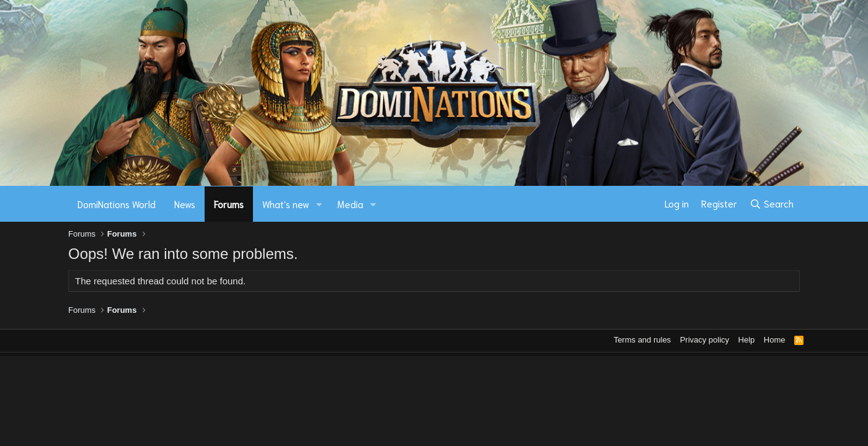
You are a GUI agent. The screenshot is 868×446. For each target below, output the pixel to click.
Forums (229, 204)
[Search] (772, 204)
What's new (286, 204)
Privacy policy (705, 340)
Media (350, 204)
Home (775, 340)
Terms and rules (642, 340)
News (185, 204)
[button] (319, 204)
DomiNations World (117, 204)
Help (747, 340)
